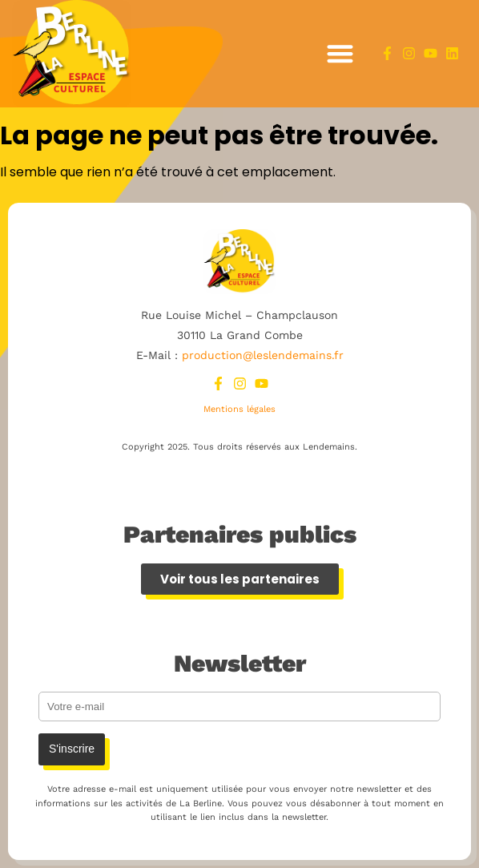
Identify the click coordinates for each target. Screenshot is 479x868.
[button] (340, 54)
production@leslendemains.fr (263, 355)
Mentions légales (239, 409)
